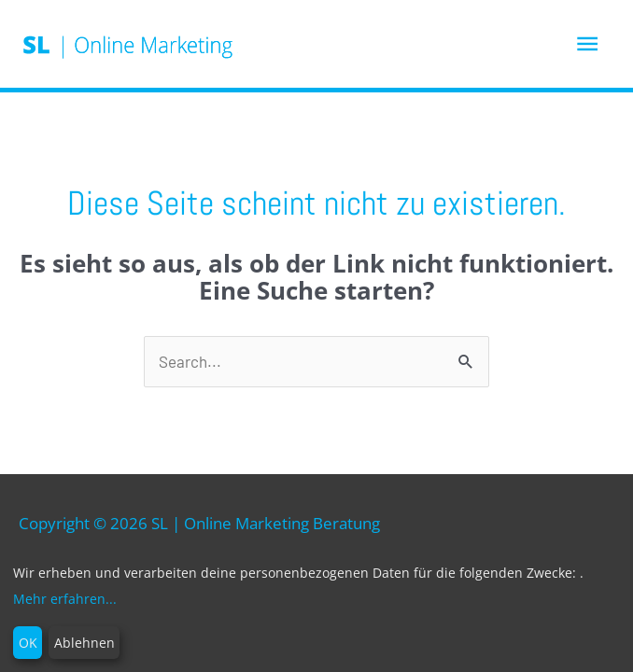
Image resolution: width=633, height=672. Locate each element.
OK (28, 643)
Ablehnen (84, 643)
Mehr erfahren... (65, 599)
